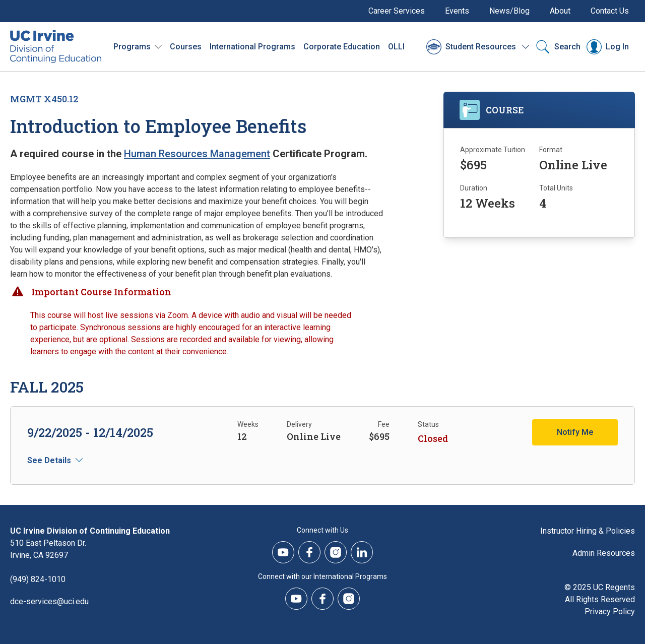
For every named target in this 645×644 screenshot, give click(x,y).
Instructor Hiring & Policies (588, 531)
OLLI (396, 47)
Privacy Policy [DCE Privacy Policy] (610, 611)
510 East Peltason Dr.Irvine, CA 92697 (48, 549)
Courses (186, 47)
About (560, 11)
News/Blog (509, 11)
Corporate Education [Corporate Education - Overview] (342, 47)
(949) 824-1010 (38, 579)
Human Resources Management (197, 154)
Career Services (397, 11)
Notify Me (575, 432)
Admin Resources (604, 553)
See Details (49, 460)
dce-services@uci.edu (49, 601)
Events (457, 11)
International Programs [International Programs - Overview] (252, 47)
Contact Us (610, 11)
